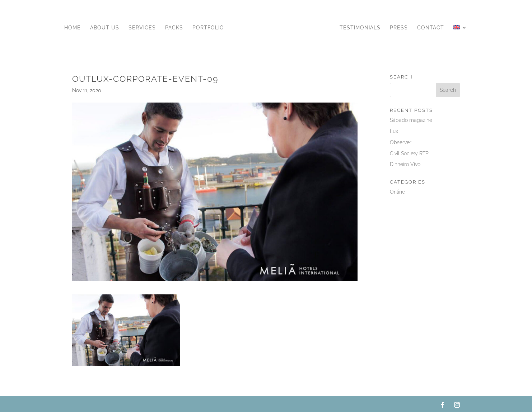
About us (105, 28)
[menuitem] (460, 39)
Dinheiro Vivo (405, 164)
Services (142, 28)
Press (399, 28)
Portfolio (208, 28)
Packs (174, 28)
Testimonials (360, 28)
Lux (394, 131)
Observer (401, 142)
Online (397, 192)
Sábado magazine (411, 120)
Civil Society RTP (409, 153)
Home (73, 28)
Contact (431, 28)
